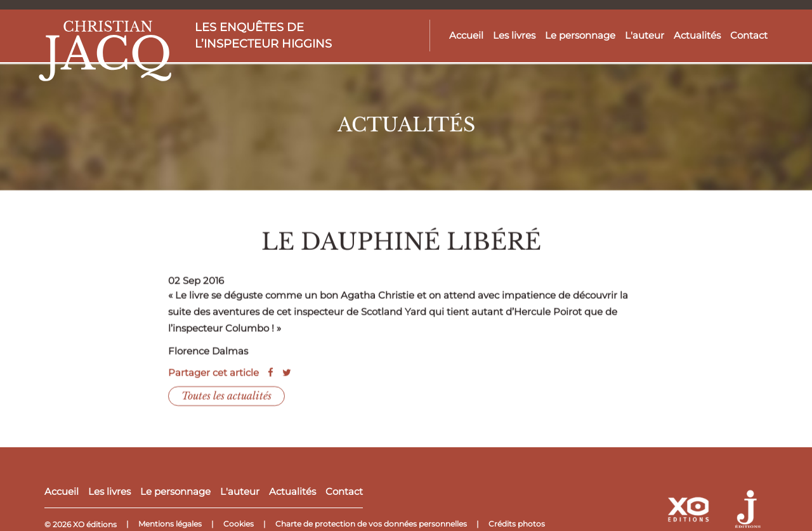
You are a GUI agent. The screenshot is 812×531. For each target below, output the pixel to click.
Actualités (697, 35)
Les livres (514, 35)
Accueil (466, 35)
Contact (749, 35)
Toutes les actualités (226, 400)
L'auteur (645, 35)
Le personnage (580, 35)
